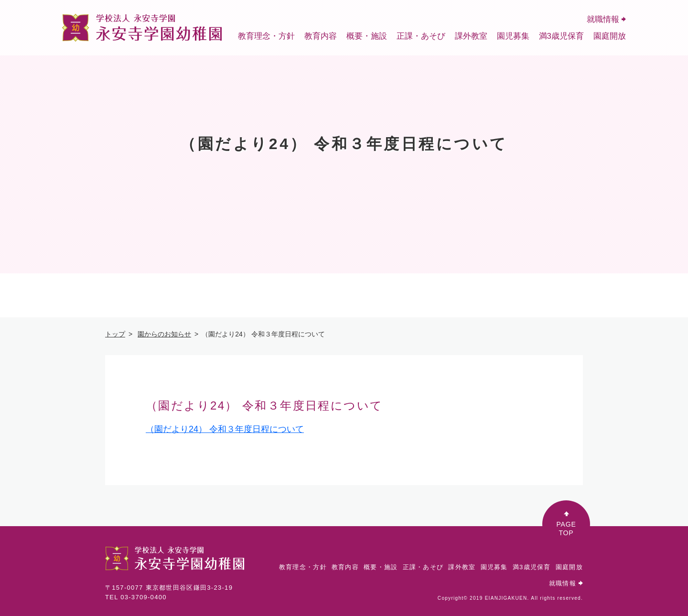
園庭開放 (610, 36)
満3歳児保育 (561, 36)
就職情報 (606, 19)
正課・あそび (421, 36)
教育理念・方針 (266, 36)
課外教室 (471, 36)
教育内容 (321, 36)
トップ (115, 334)
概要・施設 (367, 36)
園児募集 (513, 36)
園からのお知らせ (164, 334)
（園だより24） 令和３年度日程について (225, 429)
